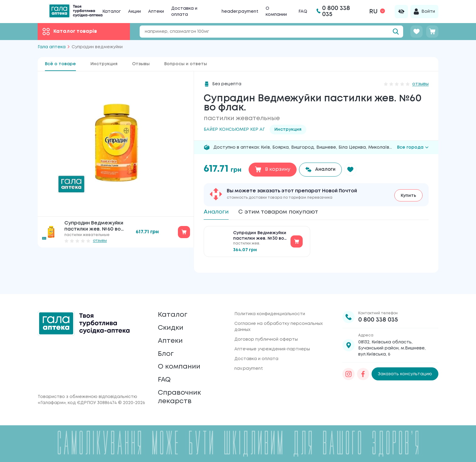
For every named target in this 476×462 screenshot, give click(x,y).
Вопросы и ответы (186, 64)
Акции (134, 12)
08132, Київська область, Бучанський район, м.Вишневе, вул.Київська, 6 (392, 338)
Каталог (112, 12)
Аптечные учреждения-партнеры (272, 339)
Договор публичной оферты (266, 329)
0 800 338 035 (378, 310)
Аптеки (156, 12)
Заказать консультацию (405, 364)
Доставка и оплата (256, 349)
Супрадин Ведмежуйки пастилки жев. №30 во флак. (260, 238)
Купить (408, 195)
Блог (166, 348)
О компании (181, 363)
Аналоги (217, 212)
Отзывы (141, 64)
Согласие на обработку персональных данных (279, 317)
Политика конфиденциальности (270, 304)
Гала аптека (52, 47)
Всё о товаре (60, 64)
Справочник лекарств (181, 396)
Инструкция (104, 64)
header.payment (240, 12)
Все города (413, 147)
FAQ (303, 12)
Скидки (172, 320)
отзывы (100, 241)
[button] (352, 170)
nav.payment (249, 359)
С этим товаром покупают (284, 212)
